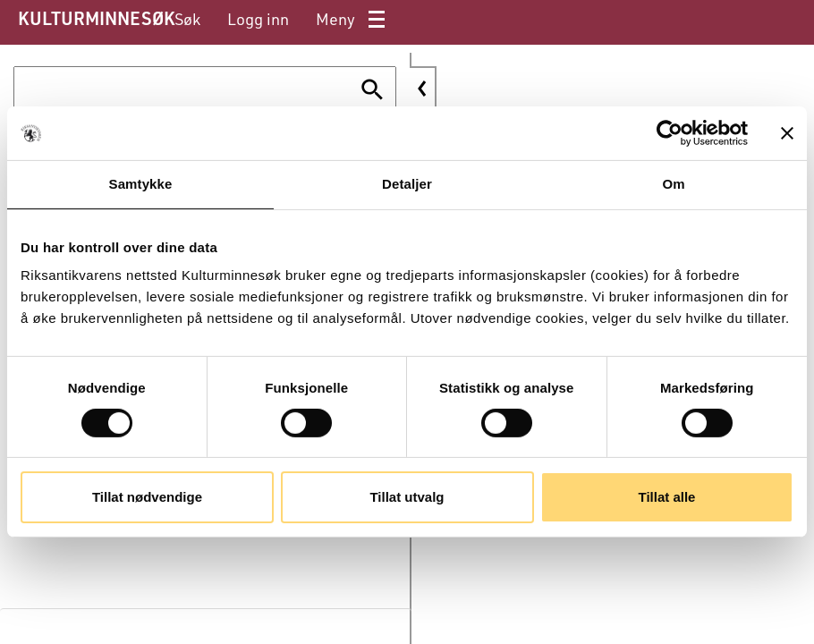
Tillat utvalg (407, 497)
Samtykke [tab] (141, 184)
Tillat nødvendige (147, 497)
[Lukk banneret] (787, 133)
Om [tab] (673, 184)
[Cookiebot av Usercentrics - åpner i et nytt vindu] (670, 133)
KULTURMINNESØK (96, 18)
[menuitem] (187, 19)
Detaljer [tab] (407, 184)
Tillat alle (667, 497)
